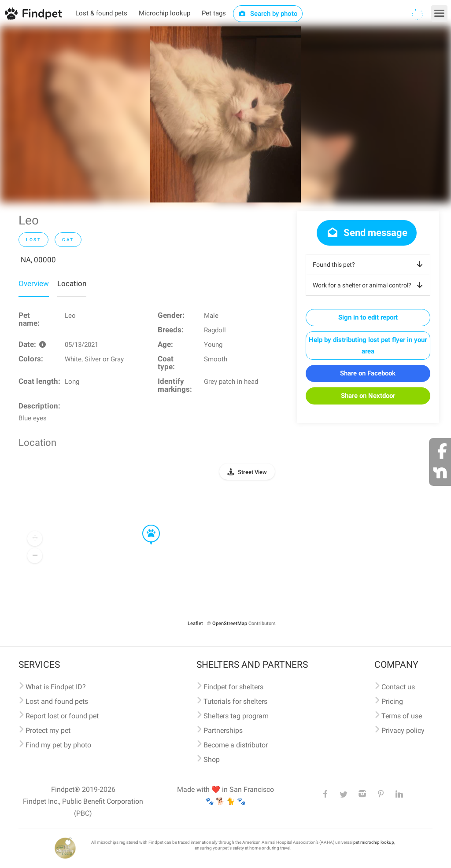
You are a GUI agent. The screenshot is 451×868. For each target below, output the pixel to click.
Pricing (392, 701)
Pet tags (214, 13)
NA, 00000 (38, 260)
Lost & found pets (101, 13)
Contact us (398, 687)
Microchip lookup (165, 13)
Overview (34, 283)
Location (72, 283)
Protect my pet (48, 730)
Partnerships (223, 730)
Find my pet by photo (58, 745)
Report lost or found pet (62, 716)
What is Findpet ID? (56, 687)
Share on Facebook (368, 373)
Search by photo (268, 14)
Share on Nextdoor (368, 396)
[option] (225, 114)
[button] (145, 525)
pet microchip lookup (374, 842)
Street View (252, 472)
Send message (367, 233)
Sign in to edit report (368, 317)
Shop (212, 759)
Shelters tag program (236, 716)
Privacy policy (403, 730)
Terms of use (402, 716)
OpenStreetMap (230, 623)
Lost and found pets (57, 701)
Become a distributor (236, 745)
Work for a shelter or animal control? (369, 285)
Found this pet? (369, 265)
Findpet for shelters (233, 687)
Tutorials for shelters (235, 701)
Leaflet (195, 623)
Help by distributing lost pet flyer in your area (368, 346)
